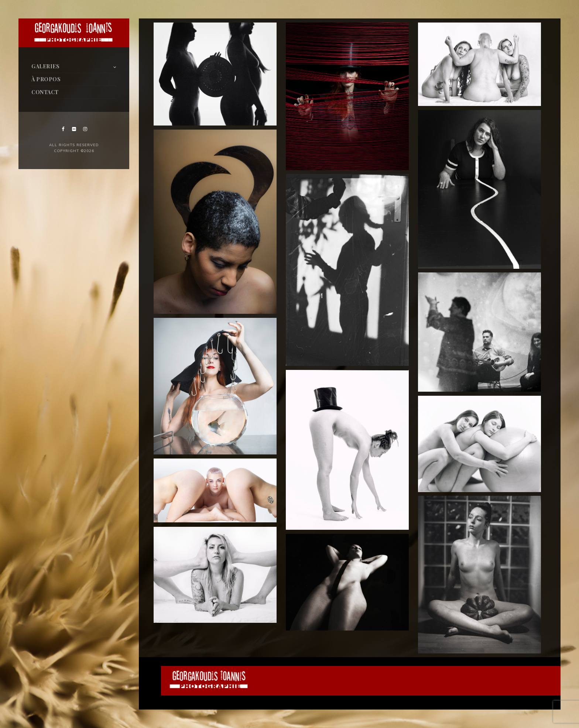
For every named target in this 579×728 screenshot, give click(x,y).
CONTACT (45, 92)
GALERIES (45, 66)
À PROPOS (46, 79)
